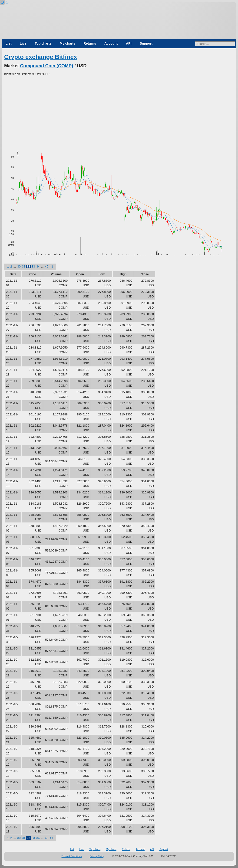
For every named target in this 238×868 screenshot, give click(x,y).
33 (33, 266)
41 (51, 266)
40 (47, 266)
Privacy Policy (97, 856)
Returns (90, 43)
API (129, 43)
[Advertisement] (119, 111)
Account (111, 43)
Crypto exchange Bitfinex (41, 57)
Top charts (43, 43)
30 (19, 266)
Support (146, 43)
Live (23, 43)
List (8, 43)
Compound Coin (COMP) (47, 66)
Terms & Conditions (72, 856)
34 (38, 266)
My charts (68, 43)
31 (24, 266)
